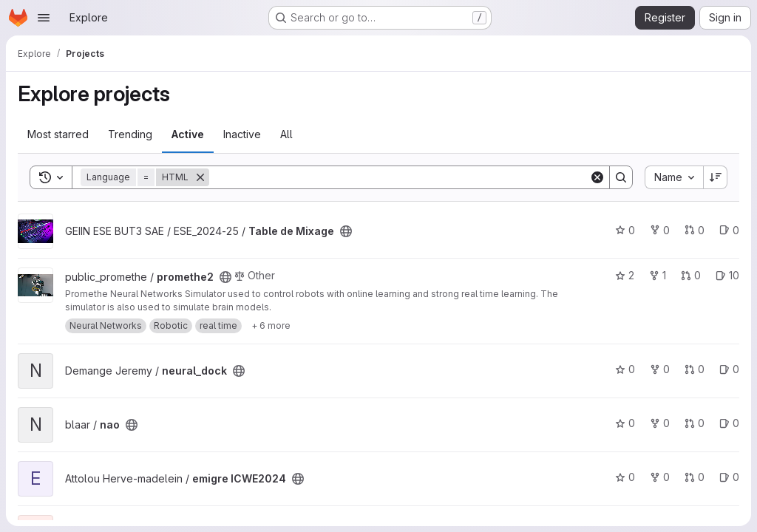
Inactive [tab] (242, 134)
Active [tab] (188, 134)
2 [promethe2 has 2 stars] (625, 275)
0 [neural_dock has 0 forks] (660, 369)
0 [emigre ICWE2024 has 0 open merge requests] (695, 477)
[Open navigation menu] (44, 18)
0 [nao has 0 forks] (660, 423)
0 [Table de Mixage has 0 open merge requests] (695, 230)
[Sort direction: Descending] (716, 177)
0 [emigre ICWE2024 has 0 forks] (660, 477)
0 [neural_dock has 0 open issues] (729, 369)
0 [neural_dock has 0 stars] (625, 369)
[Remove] (200, 177)
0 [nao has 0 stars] (625, 423)
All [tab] (286, 134)
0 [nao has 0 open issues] (729, 423)
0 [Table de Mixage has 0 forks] (660, 230)
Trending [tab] (130, 134)
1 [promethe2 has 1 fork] (658, 275)
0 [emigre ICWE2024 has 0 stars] (625, 477)
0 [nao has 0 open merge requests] (695, 423)
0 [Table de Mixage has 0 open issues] (729, 230)
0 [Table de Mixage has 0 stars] (625, 230)
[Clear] (597, 177)
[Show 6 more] (271, 326)
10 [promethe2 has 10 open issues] (727, 275)
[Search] (399, 177)
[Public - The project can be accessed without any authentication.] (346, 231)
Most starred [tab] (58, 134)
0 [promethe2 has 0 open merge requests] (691, 275)
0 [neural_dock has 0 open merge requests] (695, 369)
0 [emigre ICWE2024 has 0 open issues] (729, 477)
